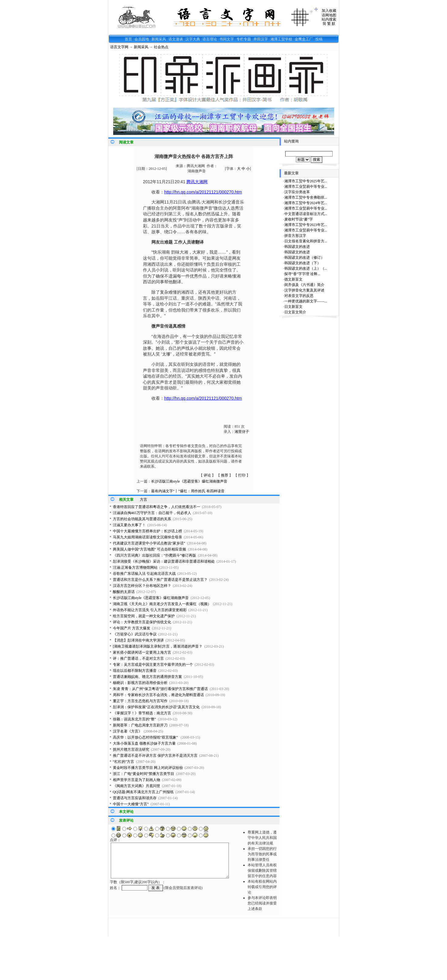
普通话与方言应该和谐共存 (135, 798)
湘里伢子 (242, 432)
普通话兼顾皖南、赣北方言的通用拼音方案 (147, 677)
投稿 (319, 39)
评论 (207, 475)
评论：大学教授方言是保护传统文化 (142, 622)
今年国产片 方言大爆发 (132, 628)
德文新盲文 (293, 279)
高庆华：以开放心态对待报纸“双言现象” (146, 737)
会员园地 (142, 39)
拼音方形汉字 (295, 236)
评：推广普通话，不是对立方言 (138, 658)
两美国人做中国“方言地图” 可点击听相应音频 (150, 549)
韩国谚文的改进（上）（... (306, 268)
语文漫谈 (176, 39)
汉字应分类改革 (297, 192)
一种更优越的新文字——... (306, 301)
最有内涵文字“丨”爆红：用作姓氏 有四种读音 (188, 491)
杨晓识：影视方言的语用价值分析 (140, 683)
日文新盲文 (293, 307)
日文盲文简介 (295, 312)
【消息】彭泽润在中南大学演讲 (138, 640)
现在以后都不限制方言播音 (135, 671)
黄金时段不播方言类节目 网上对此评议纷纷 (148, 768)
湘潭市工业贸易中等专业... (306, 187)
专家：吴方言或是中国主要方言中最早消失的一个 (153, 665)
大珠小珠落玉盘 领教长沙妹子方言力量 (144, 743)
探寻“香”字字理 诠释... (302, 274)
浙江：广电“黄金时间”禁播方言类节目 (144, 774)
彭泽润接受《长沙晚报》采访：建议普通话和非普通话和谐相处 (164, 561)
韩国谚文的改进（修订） (304, 258)
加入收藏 (329, 11)
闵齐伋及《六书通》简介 (304, 285)
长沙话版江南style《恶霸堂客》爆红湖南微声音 (189, 481)
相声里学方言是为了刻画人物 (137, 780)
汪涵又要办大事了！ (129, 525)
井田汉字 (261, 39)
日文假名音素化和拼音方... (306, 241)
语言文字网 (119, 47)
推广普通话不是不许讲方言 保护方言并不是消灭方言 (155, 756)
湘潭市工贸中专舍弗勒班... (306, 197)
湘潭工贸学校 (281, 39)
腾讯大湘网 (197, 182)
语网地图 (329, 15)
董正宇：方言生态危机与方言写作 (140, 701)
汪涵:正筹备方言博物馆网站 (135, 567)
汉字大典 (193, 39)
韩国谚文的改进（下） (303, 263)
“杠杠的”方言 (124, 762)
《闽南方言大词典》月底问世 (137, 786)
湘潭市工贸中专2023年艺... (306, 225)
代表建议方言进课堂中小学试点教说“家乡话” (149, 543)
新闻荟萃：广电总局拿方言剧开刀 (140, 725)
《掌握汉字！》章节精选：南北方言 (142, 713)
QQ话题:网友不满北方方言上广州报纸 (143, 792)
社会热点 (161, 47)
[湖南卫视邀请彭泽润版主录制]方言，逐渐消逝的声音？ (158, 646)
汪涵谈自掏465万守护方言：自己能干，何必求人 (152, 513)
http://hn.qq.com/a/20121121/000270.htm (203, 192)
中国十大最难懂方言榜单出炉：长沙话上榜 (147, 531)
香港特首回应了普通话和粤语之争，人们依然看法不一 (157, 507)
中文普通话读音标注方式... (306, 214)
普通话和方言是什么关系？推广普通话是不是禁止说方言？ (160, 580)
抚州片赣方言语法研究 (131, 749)
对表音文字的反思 (299, 296)
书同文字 (227, 39)
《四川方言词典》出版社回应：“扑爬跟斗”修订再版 (155, 555)
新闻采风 (159, 39)
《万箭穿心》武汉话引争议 (135, 634)
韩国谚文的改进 (297, 247)
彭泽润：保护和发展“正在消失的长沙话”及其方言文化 (156, 707)
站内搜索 (329, 19)
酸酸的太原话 (124, 592)
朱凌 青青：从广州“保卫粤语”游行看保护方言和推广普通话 (161, 689)
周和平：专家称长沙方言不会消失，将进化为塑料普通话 (158, 695)
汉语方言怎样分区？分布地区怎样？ (142, 586)
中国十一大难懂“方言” (131, 804)
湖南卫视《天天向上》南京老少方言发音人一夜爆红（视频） (162, 604)
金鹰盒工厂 (304, 39)
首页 (128, 39)
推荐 (225, 475)
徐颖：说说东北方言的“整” (135, 719)
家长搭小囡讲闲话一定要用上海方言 (142, 652)
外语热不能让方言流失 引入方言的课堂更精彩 (150, 610)
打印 (242, 475)
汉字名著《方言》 (127, 731)
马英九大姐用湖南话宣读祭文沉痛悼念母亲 (147, 537)
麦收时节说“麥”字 (299, 219)
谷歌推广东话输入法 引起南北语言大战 (144, 574)
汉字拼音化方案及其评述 (304, 290)
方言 (144, 500)
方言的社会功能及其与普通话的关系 (142, 519)
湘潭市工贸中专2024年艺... (306, 203)
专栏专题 (244, 39)
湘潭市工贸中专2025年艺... (306, 181)
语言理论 (210, 39)
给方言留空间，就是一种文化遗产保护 (144, 616)
